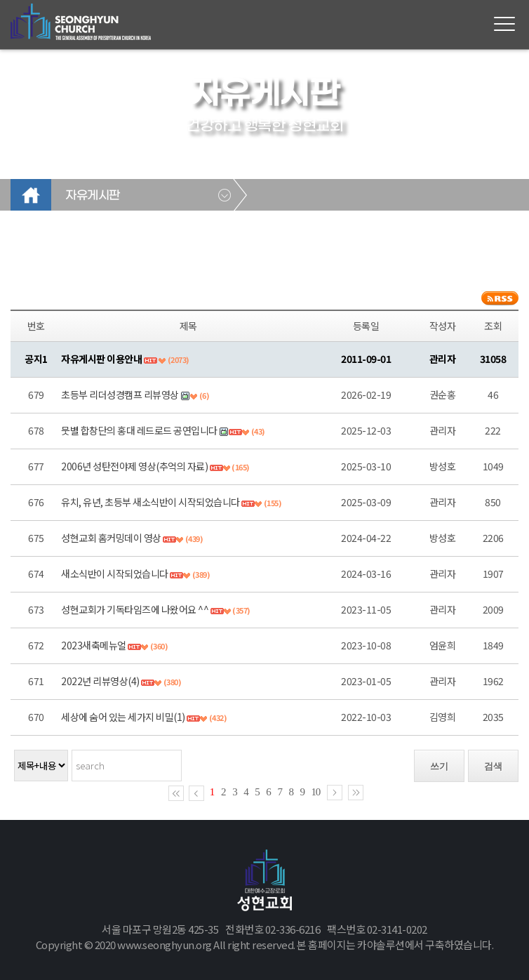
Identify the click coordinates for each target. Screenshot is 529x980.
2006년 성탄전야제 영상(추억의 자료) (134, 466)
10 (316, 792)
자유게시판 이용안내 (101, 359)
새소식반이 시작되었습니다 (115, 574)
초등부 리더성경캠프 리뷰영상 (120, 395)
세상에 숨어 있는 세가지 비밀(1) (123, 717)
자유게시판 (93, 196)
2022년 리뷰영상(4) (100, 681)
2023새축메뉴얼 (94, 645)
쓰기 (439, 766)
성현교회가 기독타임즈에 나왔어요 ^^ (135, 609)
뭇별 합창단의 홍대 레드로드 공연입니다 (139, 430)
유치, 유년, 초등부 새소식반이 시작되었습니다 (150, 502)
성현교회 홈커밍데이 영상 (111, 538)
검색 (493, 766)
